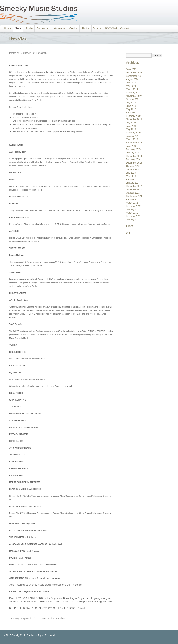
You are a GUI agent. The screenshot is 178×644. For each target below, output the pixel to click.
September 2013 (134, 169)
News (18, 28)
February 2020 (133, 116)
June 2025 (131, 69)
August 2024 (132, 79)
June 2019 (131, 126)
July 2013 (131, 173)
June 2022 (131, 106)
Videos (97, 28)
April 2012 (131, 199)
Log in (129, 233)
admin (43, 53)
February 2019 (133, 133)
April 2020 (131, 113)
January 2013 (133, 183)
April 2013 (131, 179)
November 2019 (134, 119)
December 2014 (134, 156)
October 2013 (133, 166)
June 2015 (131, 146)
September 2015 (134, 143)
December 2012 (134, 186)
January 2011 (133, 219)
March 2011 (132, 213)
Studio (29, 28)
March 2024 (132, 89)
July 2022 (131, 103)
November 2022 (134, 96)
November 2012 (134, 189)
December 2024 (134, 73)
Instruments (59, 28)
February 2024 (133, 93)
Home (8, 28)
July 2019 (131, 123)
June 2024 (131, 83)
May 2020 (131, 109)
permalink (60, 618)
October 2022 (133, 99)
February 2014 (133, 159)
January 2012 (133, 209)
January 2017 (133, 136)
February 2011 (133, 216)
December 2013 (134, 163)
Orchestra (42, 28)
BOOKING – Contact (117, 28)
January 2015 (133, 153)
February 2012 (133, 206)
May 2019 (131, 129)
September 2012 (134, 196)
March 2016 (132, 139)
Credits (73, 28)
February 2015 (133, 149)
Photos (85, 28)
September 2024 (134, 76)
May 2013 (131, 176)
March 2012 (132, 203)
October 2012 (133, 193)
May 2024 (131, 86)
